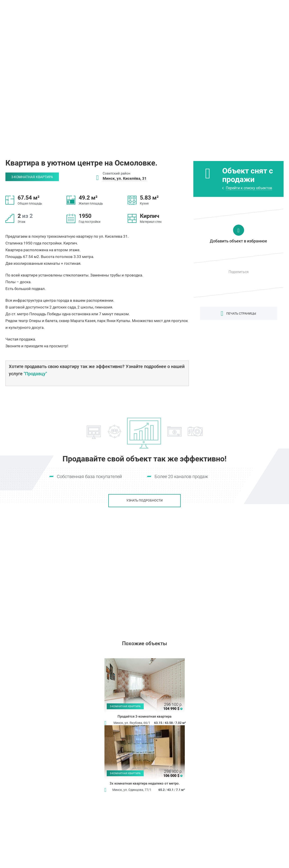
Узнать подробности (144, 501)
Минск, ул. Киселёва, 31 (125, 178)
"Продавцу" (35, 374)
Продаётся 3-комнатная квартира (144, 717)
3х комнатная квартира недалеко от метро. (145, 784)
